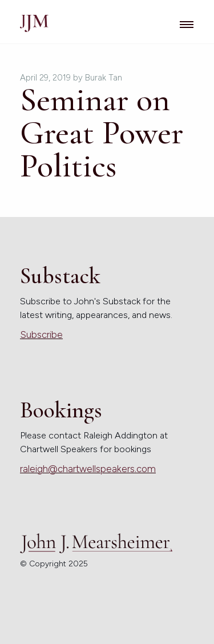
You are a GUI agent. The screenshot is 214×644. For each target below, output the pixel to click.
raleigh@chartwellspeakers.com (88, 469)
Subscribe (41, 335)
